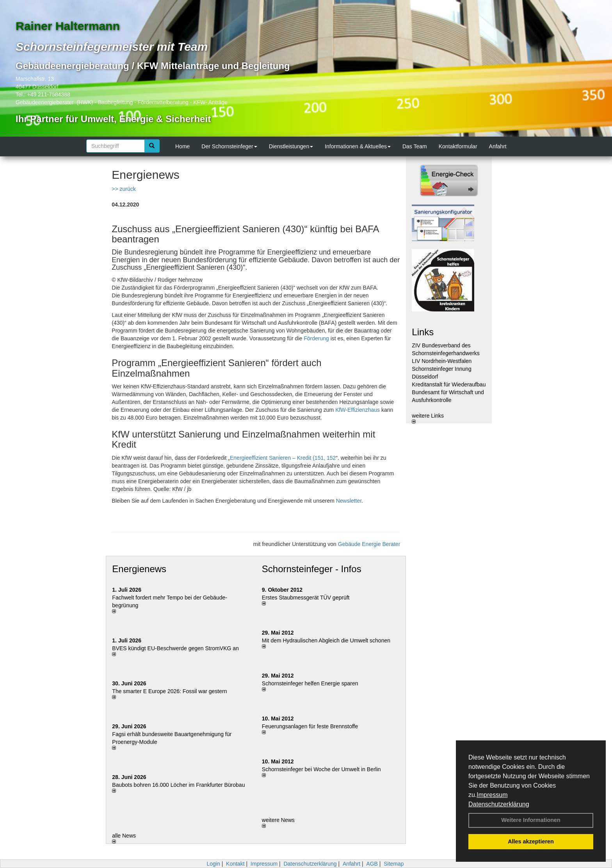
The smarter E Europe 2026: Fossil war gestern (169, 691)
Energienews (139, 569)
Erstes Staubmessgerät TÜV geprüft (306, 598)
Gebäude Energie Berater (369, 544)
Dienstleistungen (291, 146)
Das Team (415, 146)
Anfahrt (498, 146)
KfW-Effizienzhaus (358, 410)
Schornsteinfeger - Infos (312, 569)
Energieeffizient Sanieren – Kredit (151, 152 (283, 458)
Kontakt (235, 864)
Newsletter (349, 501)
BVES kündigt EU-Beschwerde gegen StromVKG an (175, 648)
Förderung (316, 338)
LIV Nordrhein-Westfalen (442, 361)
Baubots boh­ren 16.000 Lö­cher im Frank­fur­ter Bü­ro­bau (178, 785)
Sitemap (394, 864)
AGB (372, 864)
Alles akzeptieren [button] (531, 841)
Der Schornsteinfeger (229, 146)
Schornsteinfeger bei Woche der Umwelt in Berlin (321, 769)
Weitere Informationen (531, 820)
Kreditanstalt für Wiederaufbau (449, 384)
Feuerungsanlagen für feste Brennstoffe (310, 726)
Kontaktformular (458, 146)
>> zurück (124, 189)
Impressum (492, 795)
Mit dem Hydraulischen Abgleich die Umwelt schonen (326, 640)
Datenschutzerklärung (499, 804)
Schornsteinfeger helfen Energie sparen (310, 683)
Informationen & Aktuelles (358, 146)
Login (213, 864)
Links (423, 332)
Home (182, 146)
